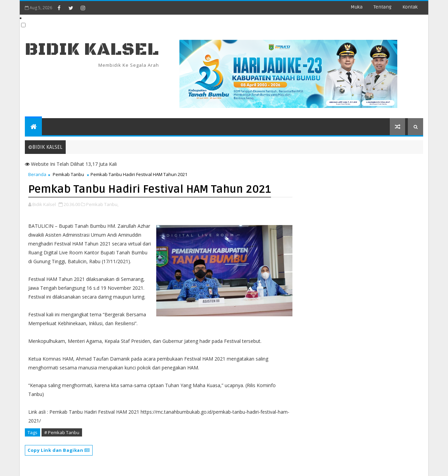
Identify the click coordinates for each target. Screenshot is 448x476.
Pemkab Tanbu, (102, 204)
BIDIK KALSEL (92, 50)
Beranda (37, 174)
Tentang (382, 7)
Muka (357, 7)
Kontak (410, 7)
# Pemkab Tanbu (62, 432)
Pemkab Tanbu (68, 174)
